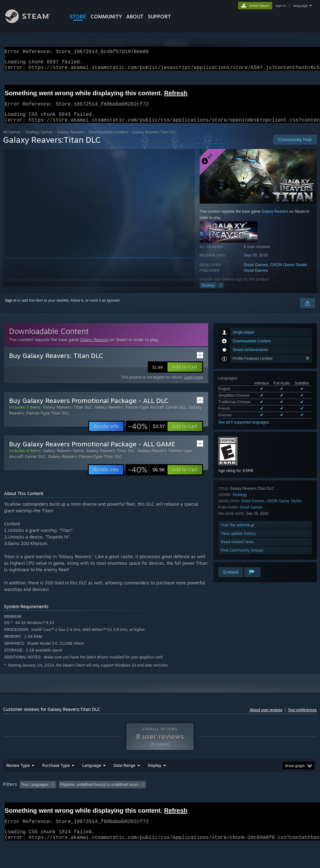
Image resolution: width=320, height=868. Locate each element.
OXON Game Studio (289, 272)
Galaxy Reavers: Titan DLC (67, 414)
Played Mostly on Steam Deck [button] (191, 801)
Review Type (18, 781)
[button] (185, 374)
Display (155, 781)
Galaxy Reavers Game (63, 458)
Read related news (237, 549)
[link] (146, 434)
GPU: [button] (296, 801)
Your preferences (302, 717)
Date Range (124, 781)
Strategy (208, 293)
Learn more (193, 385)
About (135, 17)
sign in (280, 6)
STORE (78, 17)
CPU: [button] (275, 801)
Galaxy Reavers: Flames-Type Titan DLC (85, 464)
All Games (12, 139)
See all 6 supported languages (244, 430)
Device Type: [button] (15, 809)
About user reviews (266, 717)
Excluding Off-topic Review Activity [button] (98, 801)
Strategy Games (39, 139)
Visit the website (238, 532)
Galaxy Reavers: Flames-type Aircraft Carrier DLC (140, 414)
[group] (160, 805)
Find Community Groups (242, 558)
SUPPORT (159, 17)
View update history (238, 541)
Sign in (11, 308)
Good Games (256, 272)
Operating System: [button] (243, 801)
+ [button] (221, 293)
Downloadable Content (108, 139)
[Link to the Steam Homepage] (32, 21)
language (300, 6)
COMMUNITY (106, 17)
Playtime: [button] (146, 801)
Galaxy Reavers (71, 139)
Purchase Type (56, 781)
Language (92, 781)
